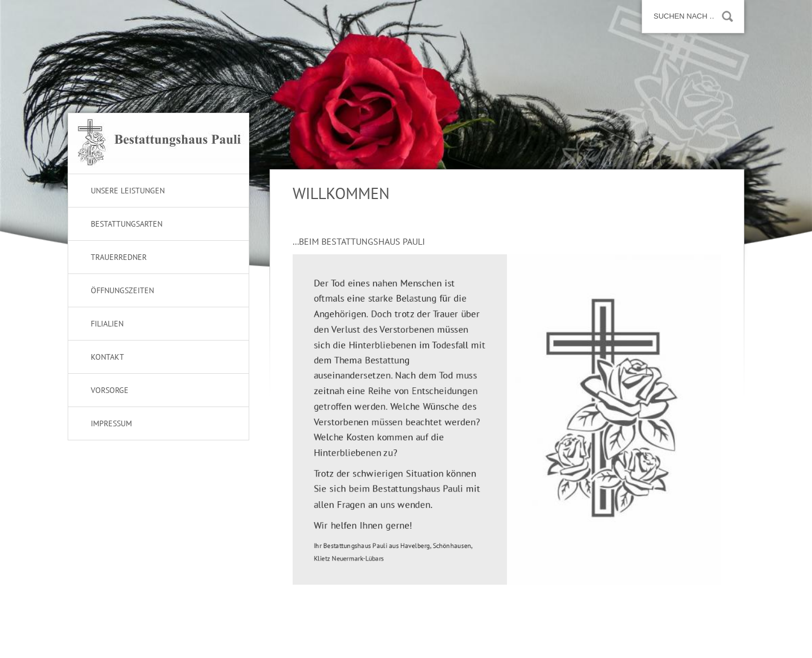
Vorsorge (110, 390)
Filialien (107, 324)
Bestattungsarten (127, 224)
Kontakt (107, 357)
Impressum (111, 423)
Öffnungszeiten (122, 290)
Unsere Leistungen (128, 191)
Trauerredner (119, 257)
